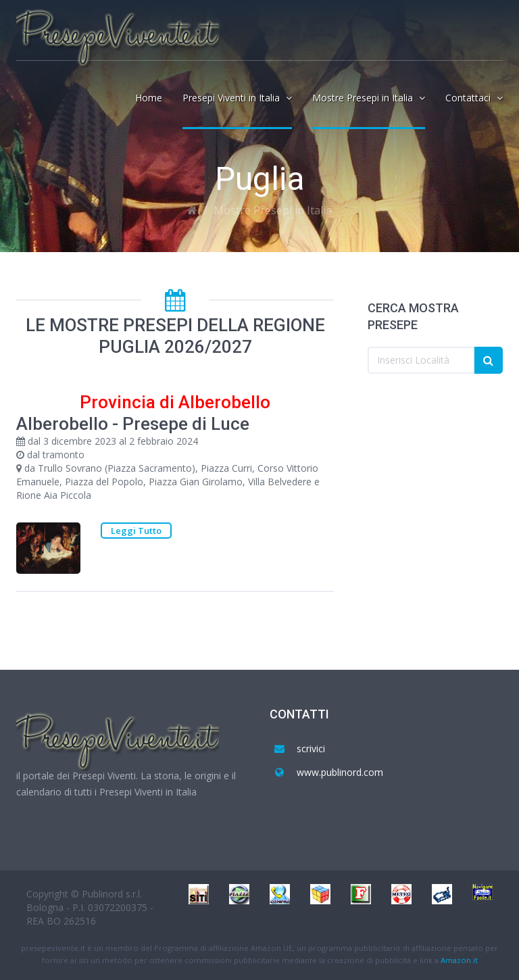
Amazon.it (459, 960)
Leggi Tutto (136, 531)
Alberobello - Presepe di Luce (133, 424)
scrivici (311, 749)
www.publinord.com (340, 772)
